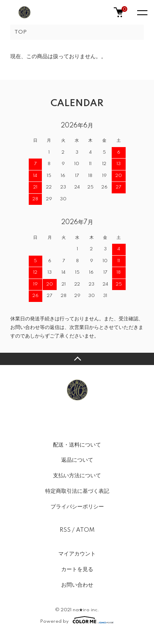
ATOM (85, 530)
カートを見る (77, 569)
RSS (65, 530)
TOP (21, 32)
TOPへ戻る (77, 359)
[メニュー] (142, 12)
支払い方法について (77, 476)
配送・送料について (77, 445)
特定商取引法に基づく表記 (77, 491)
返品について (77, 460)
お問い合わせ (77, 585)
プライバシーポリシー (77, 507)
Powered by (77, 620)
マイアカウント (77, 554)
